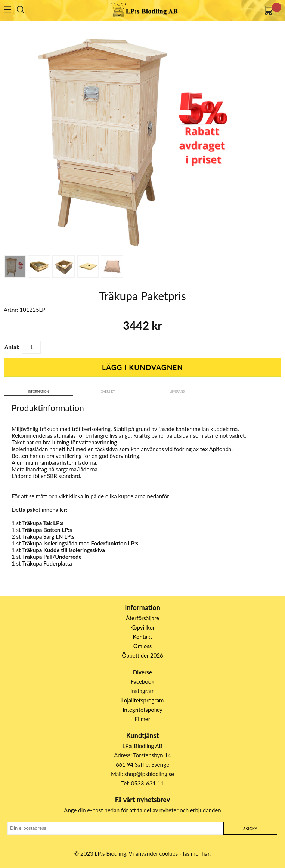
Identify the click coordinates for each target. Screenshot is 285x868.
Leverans (177, 391)
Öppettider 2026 (142, 655)
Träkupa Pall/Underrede (52, 557)
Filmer (142, 719)
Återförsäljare (142, 618)
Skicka (250, 829)
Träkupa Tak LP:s (43, 523)
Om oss (143, 646)
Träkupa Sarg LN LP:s (48, 536)
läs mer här (196, 853)
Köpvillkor (143, 627)
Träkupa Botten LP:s (47, 530)
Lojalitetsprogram (143, 700)
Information (38, 391)
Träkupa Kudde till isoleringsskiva (63, 550)
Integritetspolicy (142, 710)
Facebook (142, 681)
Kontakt (143, 637)
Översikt (108, 391)
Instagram (142, 691)
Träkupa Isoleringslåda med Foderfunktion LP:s (80, 543)
